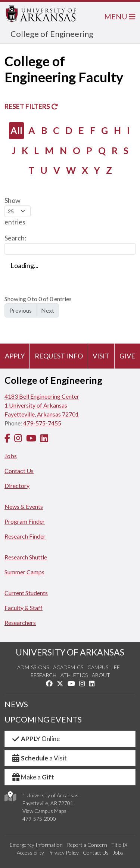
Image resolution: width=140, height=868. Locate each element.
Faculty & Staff (24, 608)
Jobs (11, 456)
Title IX (119, 845)
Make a (32, 777)
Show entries (18, 211)
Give (127, 356)
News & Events (24, 506)
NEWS (16, 704)
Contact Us (19, 471)
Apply (15, 356)
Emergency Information (36, 845)
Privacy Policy (63, 853)
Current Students (26, 593)
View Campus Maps (44, 811)
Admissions (33, 667)
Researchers (20, 623)
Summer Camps (24, 572)
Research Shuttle (26, 557)
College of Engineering (52, 34)
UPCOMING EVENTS (43, 719)
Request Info (59, 356)
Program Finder (25, 521)
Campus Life (104, 667)
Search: (70, 244)
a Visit (39, 758)
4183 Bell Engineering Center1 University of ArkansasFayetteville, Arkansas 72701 (42, 405)
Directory (17, 486)
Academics (68, 667)
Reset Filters (31, 106)
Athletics (74, 675)
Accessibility (30, 853)
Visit (101, 356)
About (101, 675)
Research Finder (25, 536)
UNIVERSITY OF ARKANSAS (70, 652)
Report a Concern (87, 845)
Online (35, 739)
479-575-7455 (42, 423)
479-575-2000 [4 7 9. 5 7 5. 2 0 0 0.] (39, 819)
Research (43, 675)
